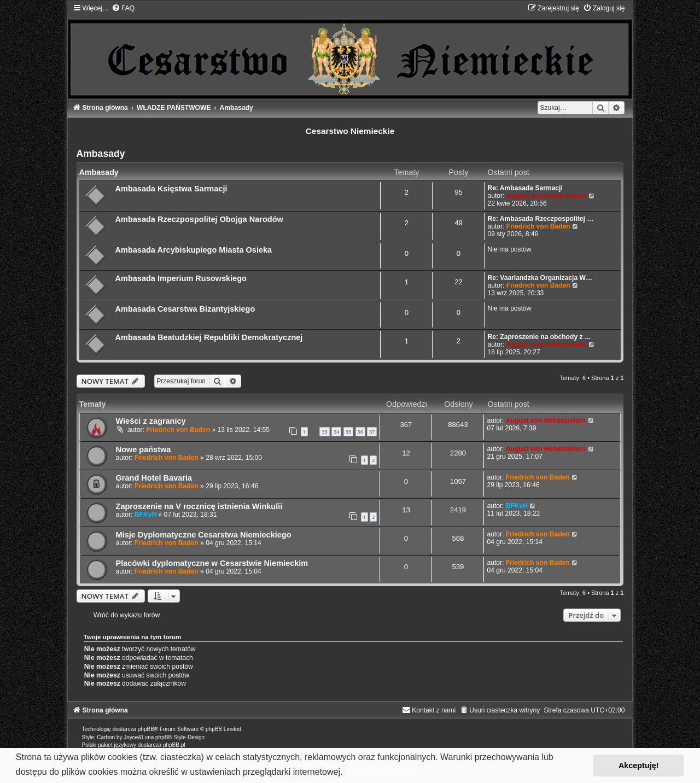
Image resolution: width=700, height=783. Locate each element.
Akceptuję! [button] (639, 766)
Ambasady (101, 154)
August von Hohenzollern (546, 196)
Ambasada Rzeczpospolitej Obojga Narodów (199, 219)
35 (348, 432)
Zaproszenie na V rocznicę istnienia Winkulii (199, 506)
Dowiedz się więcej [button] (384, 772)
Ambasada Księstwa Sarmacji (171, 189)
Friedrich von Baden (538, 226)
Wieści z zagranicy (151, 421)
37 (372, 432)
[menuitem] (123, 8)
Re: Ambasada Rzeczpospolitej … (540, 219)
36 (360, 432)
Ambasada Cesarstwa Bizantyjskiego (185, 309)
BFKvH (145, 515)
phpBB (146, 729)
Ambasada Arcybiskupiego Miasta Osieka (194, 250)
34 (336, 432)
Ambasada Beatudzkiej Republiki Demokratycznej (209, 337)
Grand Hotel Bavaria (154, 478)
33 (324, 432)
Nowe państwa (144, 449)
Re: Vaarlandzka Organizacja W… (540, 278)
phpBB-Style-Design (180, 737)
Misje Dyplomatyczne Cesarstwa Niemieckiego (204, 535)
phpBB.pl (174, 745)
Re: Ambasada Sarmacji (525, 188)
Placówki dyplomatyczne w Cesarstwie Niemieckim (212, 563)
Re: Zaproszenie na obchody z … (539, 337)
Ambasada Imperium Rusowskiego (181, 278)
